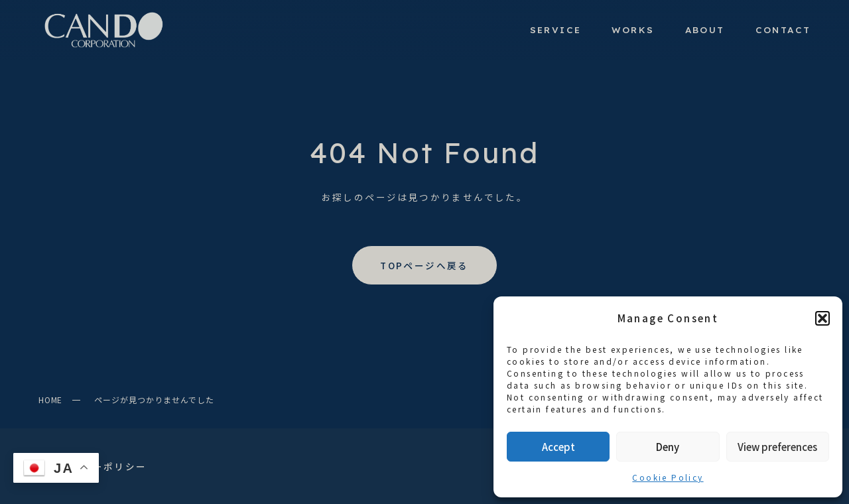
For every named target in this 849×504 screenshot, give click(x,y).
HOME (51, 400)
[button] (822, 318)
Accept (558, 447)
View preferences (777, 447)
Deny (668, 447)
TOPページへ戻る (424, 265)
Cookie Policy (668, 477)
